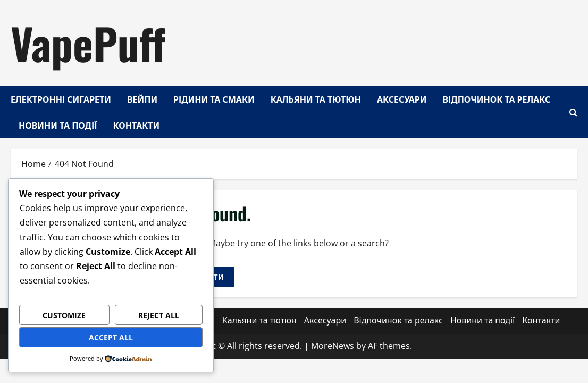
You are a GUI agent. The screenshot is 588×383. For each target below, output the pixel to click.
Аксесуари (402, 99)
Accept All (111, 338)
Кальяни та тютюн (316, 99)
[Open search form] (573, 112)
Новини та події (58, 125)
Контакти (137, 125)
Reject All (159, 315)
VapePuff (88, 43)
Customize (64, 315)
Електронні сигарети (61, 99)
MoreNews (333, 346)
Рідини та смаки (214, 99)
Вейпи (142, 99)
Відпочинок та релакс (497, 99)
